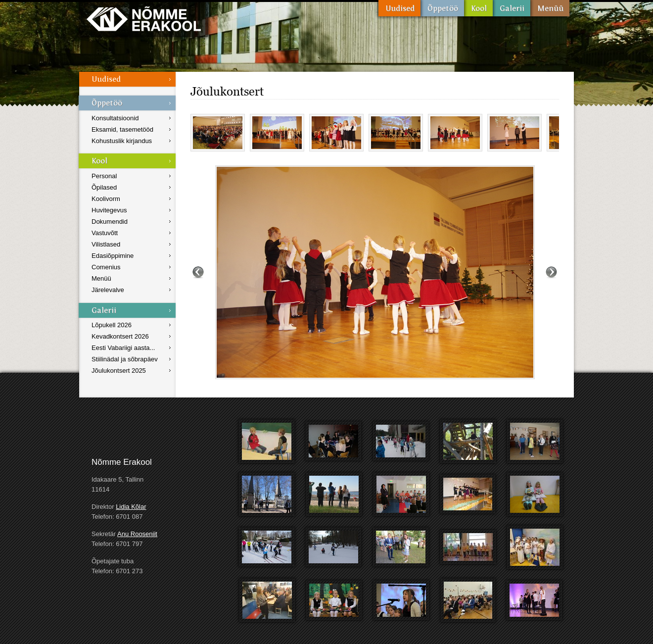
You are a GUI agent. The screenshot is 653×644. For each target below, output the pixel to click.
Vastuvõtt (105, 233)
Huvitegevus (109, 210)
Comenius (106, 267)
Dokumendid (110, 222)
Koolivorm (106, 199)
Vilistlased (106, 244)
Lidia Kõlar (131, 507)
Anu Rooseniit (137, 534)
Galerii (512, 8)
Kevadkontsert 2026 (120, 336)
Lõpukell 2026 (112, 325)
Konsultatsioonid (115, 118)
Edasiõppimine (113, 256)
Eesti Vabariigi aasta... (123, 348)
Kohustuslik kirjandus (122, 141)
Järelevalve (108, 290)
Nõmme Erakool (144, 19)
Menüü (550, 8)
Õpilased (104, 187)
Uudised (399, 8)
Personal (104, 176)
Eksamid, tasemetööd (122, 129)
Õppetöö (442, 8)
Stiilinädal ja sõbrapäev (125, 359)
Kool (478, 8)
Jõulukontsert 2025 (119, 371)
